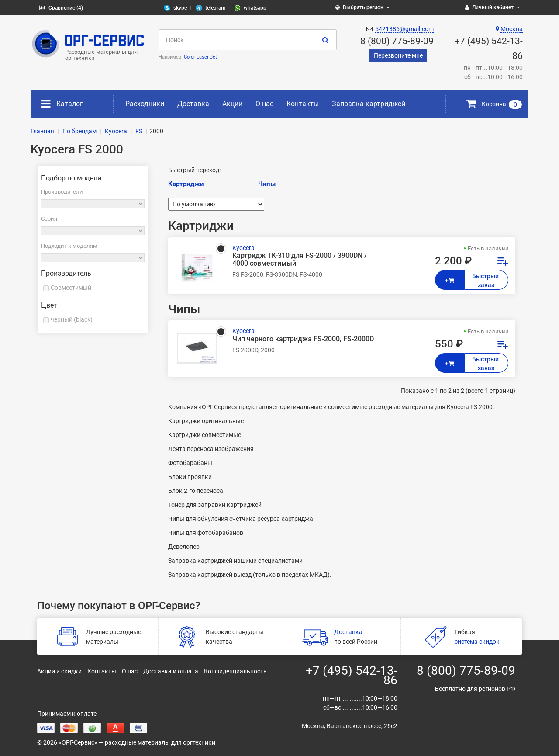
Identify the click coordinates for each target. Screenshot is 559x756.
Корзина (494, 104)
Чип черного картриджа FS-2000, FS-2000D (303, 339)
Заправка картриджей (369, 104)
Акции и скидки (59, 671)
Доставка (193, 104)
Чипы (267, 184)
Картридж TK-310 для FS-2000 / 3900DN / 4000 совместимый (300, 260)
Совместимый (71, 288)
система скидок (477, 642)
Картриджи (186, 184)
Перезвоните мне (398, 55)
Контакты (303, 104)
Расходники (145, 104)
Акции (232, 104)
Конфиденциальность (235, 671)
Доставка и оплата (171, 671)
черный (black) (72, 319)
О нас (264, 104)
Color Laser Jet (200, 57)
